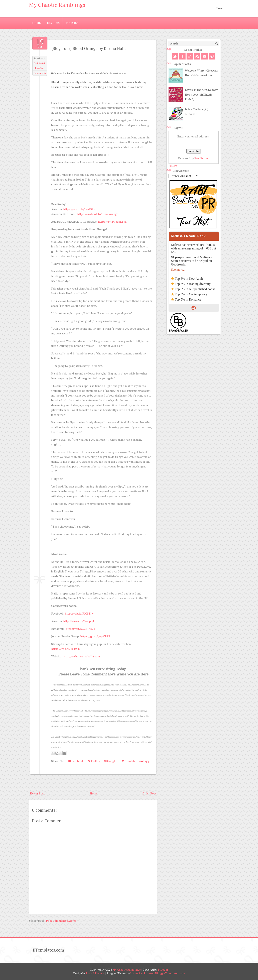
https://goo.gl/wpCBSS (95, 636)
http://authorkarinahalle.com (81, 656)
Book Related (39, 63)
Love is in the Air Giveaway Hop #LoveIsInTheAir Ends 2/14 (201, 94)
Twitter (94, 761)
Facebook (76, 761)
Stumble (129, 761)
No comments (40, 73)
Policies (72, 23)
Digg (144, 761)
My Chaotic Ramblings (57, 5)
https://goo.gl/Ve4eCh (65, 649)
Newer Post (37, 793)
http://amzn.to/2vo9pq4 (79, 621)
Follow (173, 166)
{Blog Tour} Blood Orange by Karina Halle (89, 48)
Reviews (53, 23)
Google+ (111, 761)
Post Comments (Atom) (61, 921)
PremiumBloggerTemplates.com (164, 973)
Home (220, 8)
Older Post (149, 793)
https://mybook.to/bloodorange (98, 214)
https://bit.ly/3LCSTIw (79, 613)
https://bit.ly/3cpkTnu (112, 222)
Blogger (163, 969)
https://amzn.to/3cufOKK (79, 209)
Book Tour (40, 68)
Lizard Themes (95, 973)
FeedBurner (202, 158)
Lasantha (136, 973)
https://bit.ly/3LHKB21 (80, 629)
